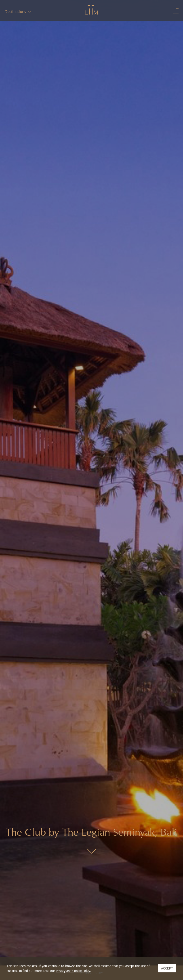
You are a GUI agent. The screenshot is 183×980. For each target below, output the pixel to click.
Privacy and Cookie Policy (73, 971)
